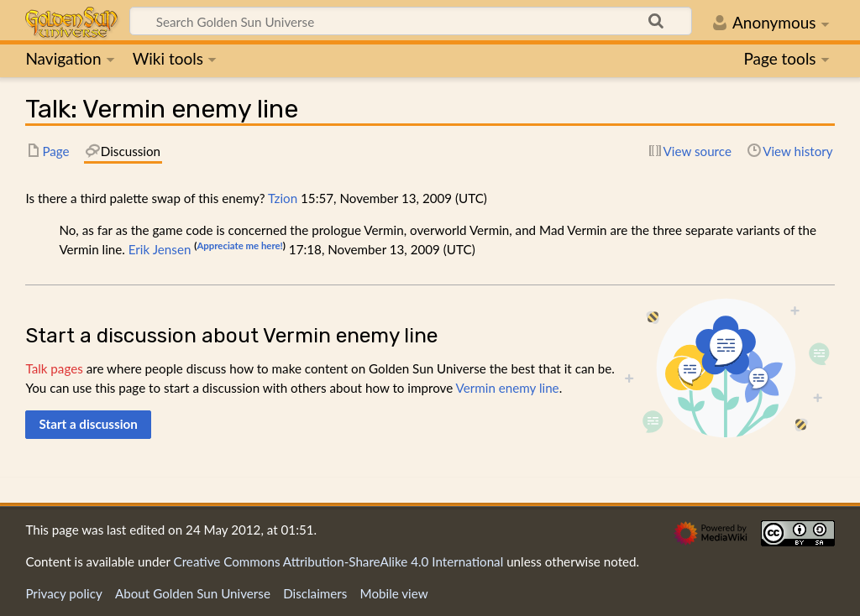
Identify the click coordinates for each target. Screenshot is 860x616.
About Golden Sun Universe (193, 593)
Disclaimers (315, 593)
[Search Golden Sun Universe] (411, 21)
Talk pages (54, 368)
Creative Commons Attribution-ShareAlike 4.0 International (339, 561)
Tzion (283, 198)
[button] (88, 425)
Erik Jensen (160, 249)
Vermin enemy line (508, 388)
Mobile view (394, 593)
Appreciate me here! (239, 245)
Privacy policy (63, 593)
